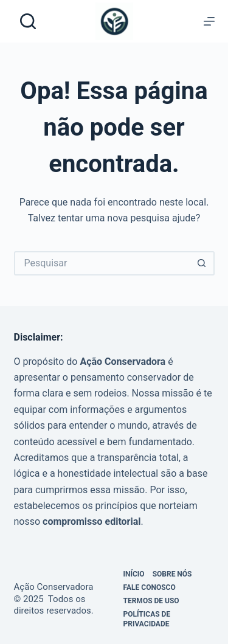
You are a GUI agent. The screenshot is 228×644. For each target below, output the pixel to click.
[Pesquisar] (28, 21)
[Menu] (209, 21)
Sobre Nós (172, 574)
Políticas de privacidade (147, 619)
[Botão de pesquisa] (202, 263)
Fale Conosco (150, 587)
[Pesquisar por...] (102, 263)
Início (134, 574)
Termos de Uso (151, 601)
